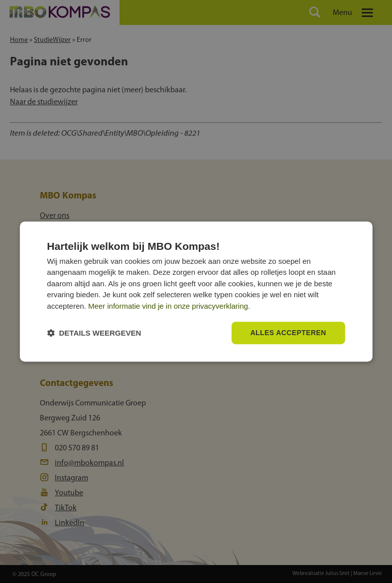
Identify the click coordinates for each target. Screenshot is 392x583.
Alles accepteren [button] (288, 333)
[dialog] (196, 292)
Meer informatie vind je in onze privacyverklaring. (169, 306)
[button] (94, 333)
